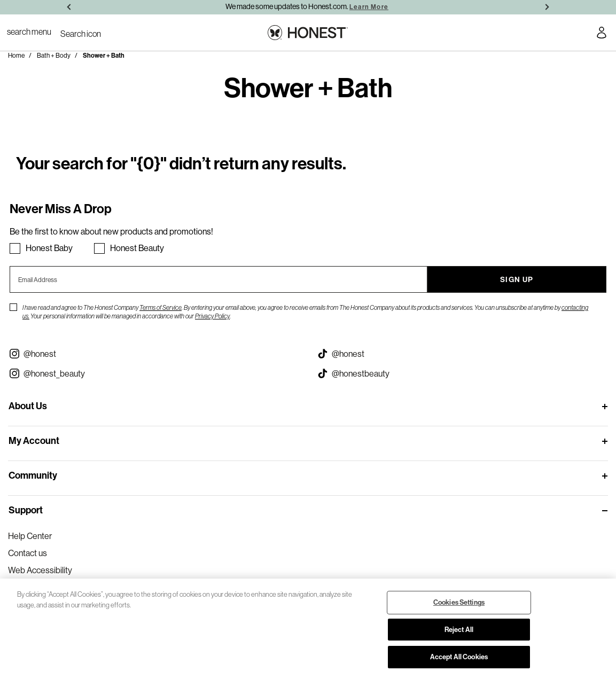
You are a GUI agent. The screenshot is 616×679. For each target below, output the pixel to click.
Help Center (30, 536)
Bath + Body (54, 55)
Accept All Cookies (459, 657)
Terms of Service (161, 307)
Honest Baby (49, 248)
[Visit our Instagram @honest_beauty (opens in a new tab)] (154, 373)
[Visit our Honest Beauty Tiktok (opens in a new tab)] (462, 373)
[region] (308, 629)
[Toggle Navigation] (29, 32)
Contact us (28, 553)
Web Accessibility (40, 570)
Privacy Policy (212, 316)
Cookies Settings (459, 602)
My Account (34, 441)
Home (16, 55)
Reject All (459, 630)
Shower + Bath (104, 56)
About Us (28, 406)
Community (33, 475)
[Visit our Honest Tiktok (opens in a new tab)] (462, 354)
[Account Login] (602, 34)
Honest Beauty (137, 248)
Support (26, 510)
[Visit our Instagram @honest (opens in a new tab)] (154, 354)
